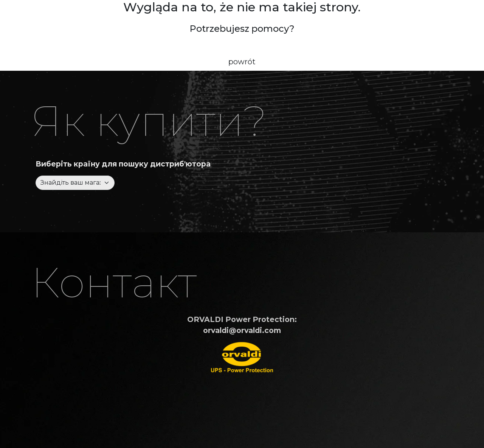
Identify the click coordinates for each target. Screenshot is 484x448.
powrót (242, 62)
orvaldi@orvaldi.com (242, 330)
